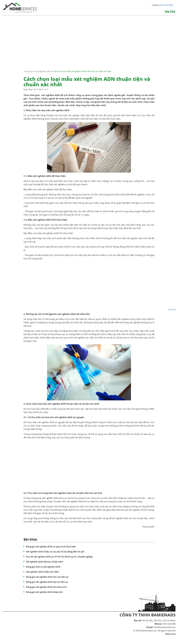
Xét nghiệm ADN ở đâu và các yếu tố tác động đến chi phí (55, 552)
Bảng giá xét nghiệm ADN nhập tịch (44, 592)
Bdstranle (170, 634)
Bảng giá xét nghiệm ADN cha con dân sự (47, 577)
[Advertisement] (89, 46)
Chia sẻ (172, 309)
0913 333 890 (167, 5)
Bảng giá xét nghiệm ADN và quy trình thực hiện (51, 547)
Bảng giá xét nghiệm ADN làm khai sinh (46, 587)
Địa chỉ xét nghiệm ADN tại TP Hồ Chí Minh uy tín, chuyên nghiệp (59, 557)
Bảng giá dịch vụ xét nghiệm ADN (43, 567)
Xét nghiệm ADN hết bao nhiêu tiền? (45, 562)
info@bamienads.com (165, 627)
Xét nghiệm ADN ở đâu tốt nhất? (43, 572)
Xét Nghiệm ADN (43, 71)
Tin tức (170, 12)
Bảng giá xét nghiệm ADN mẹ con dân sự (47, 582)
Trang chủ (28, 71)
